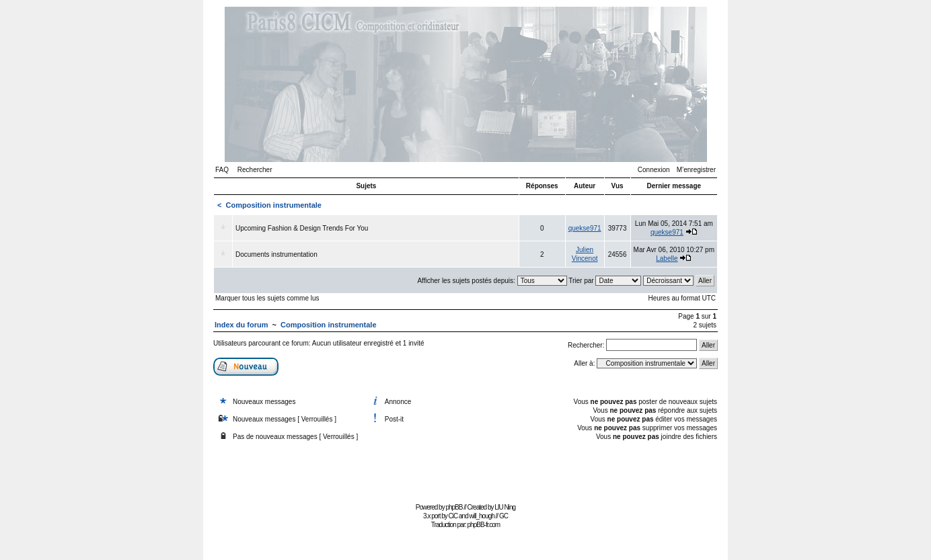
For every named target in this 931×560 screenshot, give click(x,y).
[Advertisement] (466, 469)
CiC (453, 516)
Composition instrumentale (274, 205)
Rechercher (255, 170)
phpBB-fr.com (484, 525)
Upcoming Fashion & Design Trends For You (302, 228)
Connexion (654, 170)
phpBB (454, 507)
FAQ (222, 170)
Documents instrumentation (276, 254)
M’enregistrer (696, 170)
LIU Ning (505, 507)
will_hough (482, 516)
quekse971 (585, 228)
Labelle (667, 258)
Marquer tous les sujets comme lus (267, 298)
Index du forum (241, 325)
